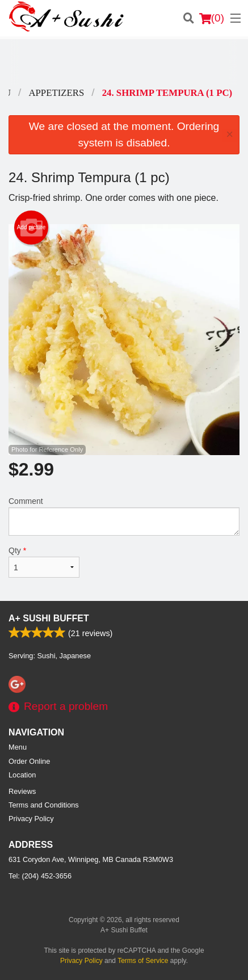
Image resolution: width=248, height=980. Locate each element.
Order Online (29, 761)
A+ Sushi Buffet (49, 618)
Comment (124, 516)
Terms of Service (143, 961)
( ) (212, 18)
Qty (44, 562)
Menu (18, 747)
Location (22, 775)
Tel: (40, 876)
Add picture (31, 228)
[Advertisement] (124, 62)
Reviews (22, 791)
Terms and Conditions (44, 805)
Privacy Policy (31, 819)
